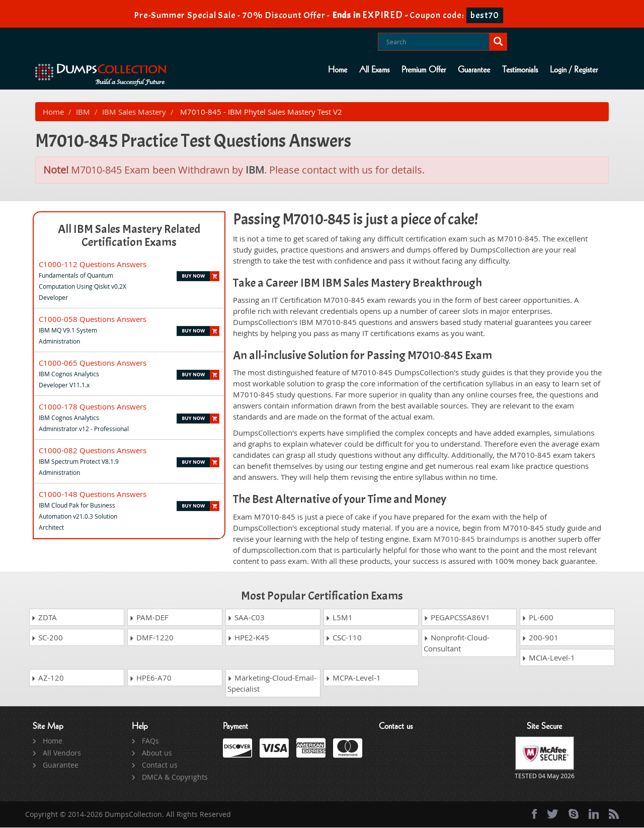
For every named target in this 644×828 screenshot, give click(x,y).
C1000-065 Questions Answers (93, 363)
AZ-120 (48, 678)
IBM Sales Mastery (134, 112)
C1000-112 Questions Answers (93, 265)
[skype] (574, 814)
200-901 (540, 638)
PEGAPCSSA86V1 (457, 618)
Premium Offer (424, 70)
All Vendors (62, 753)
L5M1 (339, 618)
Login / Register (574, 70)
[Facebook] (534, 814)
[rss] (614, 814)
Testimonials (520, 70)
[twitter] (553, 814)
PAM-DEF (149, 618)
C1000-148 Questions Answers (93, 494)
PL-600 (538, 618)
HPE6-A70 (150, 678)
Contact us (160, 765)
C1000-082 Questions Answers (93, 451)
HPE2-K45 (248, 638)
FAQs (150, 741)
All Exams (374, 70)
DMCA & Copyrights (175, 777)
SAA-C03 (246, 618)
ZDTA (44, 618)
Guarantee (474, 70)
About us (157, 753)
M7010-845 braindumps (476, 539)
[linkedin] (594, 814)
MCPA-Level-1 (353, 678)
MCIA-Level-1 (548, 658)
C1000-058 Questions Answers (93, 319)
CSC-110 (344, 638)
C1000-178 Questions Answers (93, 407)
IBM (83, 112)
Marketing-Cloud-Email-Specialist (272, 684)
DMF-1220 (151, 638)
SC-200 (47, 638)
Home (338, 70)
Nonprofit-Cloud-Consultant (457, 643)
